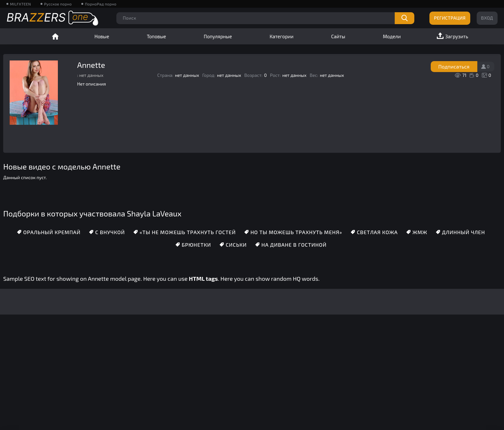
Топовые (157, 36)
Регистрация (450, 18)
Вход (487, 18)
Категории (282, 36)
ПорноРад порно (101, 4)
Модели (392, 36)
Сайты (338, 36)
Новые (102, 36)
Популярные (218, 36)
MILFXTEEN (20, 4)
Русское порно (58, 4)
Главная (55, 36)
